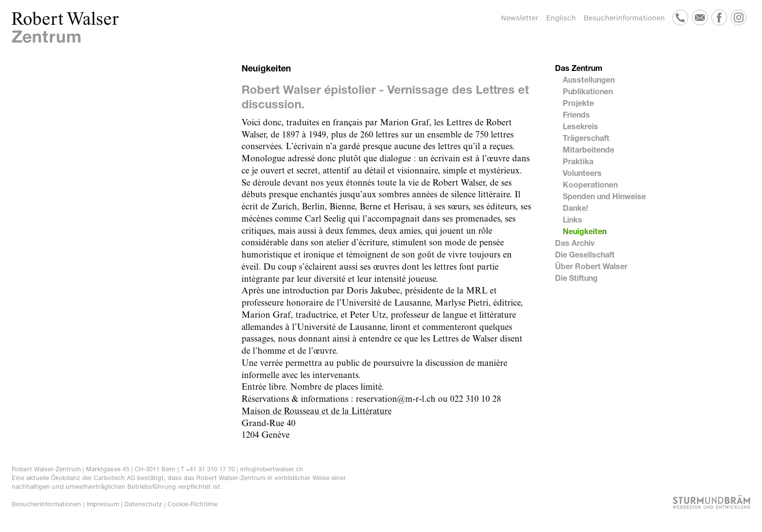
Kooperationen (590, 184)
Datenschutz (143, 504)
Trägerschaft (586, 138)
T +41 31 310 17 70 (208, 469)
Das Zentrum (579, 68)
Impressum (103, 504)
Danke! (575, 208)
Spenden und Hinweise (604, 196)
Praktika (578, 161)
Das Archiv (575, 243)
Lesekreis (580, 126)
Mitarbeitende (589, 149)
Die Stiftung (576, 278)
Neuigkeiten (585, 231)
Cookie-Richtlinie (193, 504)
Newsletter (520, 18)
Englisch (561, 18)
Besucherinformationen (624, 18)
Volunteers (582, 173)
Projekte (578, 103)
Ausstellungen (589, 79)
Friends (576, 114)
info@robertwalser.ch (272, 469)
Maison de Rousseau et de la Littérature (317, 412)
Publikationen (588, 91)
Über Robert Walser (591, 266)
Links (572, 219)
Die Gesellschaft (585, 254)
